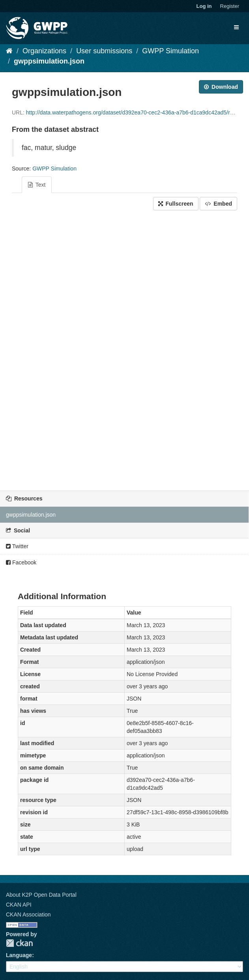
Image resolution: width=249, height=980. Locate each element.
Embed (218, 204)
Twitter (17, 546)
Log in (204, 6)
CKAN (19, 943)
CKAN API (19, 905)
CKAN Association (28, 914)
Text (37, 185)
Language (19, 955)
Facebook (21, 562)
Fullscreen (176, 204)
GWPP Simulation (170, 51)
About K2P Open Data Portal (41, 895)
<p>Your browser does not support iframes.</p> (124, 349)
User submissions (104, 51)
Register (230, 6)
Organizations (44, 51)
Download (221, 87)
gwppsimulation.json (49, 61)
